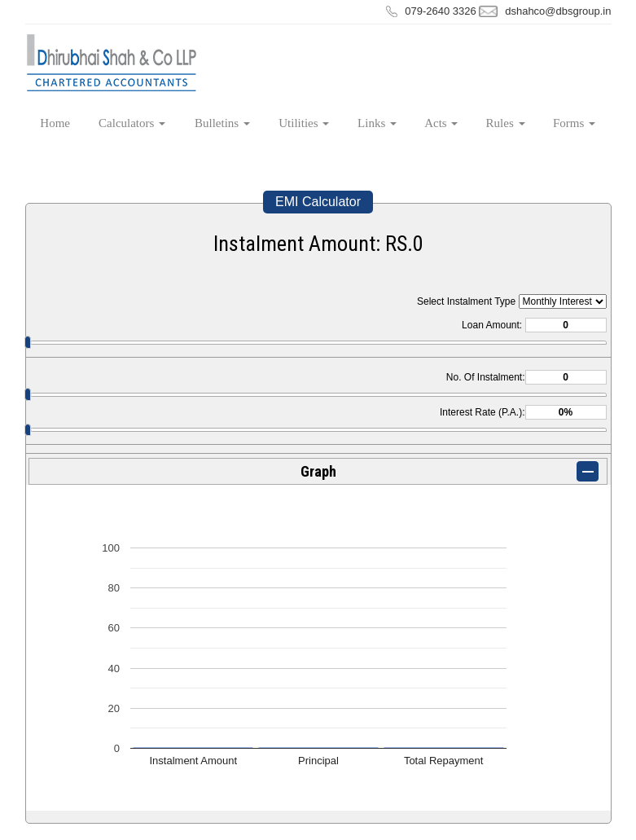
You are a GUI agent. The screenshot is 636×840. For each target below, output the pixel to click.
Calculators (132, 123)
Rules (506, 123)
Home (55, 123)
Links (377, 123)
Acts (441, 123)
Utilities (304, 123)
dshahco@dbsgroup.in (558, 11)
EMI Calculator (318, 202)
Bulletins (222, 123)
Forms (574, 123)
